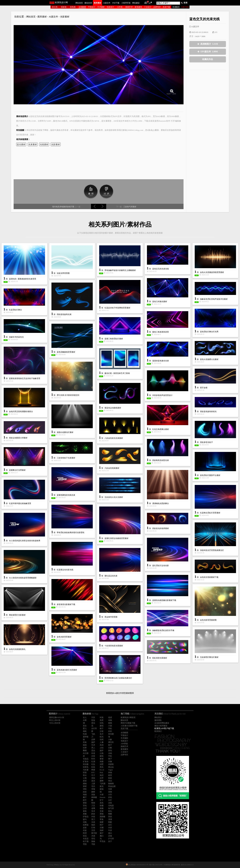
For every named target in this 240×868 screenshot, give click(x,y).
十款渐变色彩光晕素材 (114, 646)
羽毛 (93, 839)
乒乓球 (111, 839)
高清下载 (166, 7)
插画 (85, 745)
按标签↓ (64, 7)
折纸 (110, 797)
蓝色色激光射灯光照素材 (67, 670)
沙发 (102, 731)
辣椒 (93, 841)
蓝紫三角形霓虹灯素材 (114, 339)
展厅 (102, 833)
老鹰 (93, 808)
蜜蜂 (102, 781)
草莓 (93, 789)
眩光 (102, 737)
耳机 (110, 728)
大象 (110, 739)
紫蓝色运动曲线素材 (113, 408)
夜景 (110, 775)
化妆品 (86, 759)
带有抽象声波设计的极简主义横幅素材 (120, 270)
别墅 (102, 764)
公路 (102, 753)
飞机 (93, 734)
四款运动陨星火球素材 (18, 438)
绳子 (102, 825)
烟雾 (102, 822)
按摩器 (86, 825)
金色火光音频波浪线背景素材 (212, 272)
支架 (102, 811)
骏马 (85, 819)
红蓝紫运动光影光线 (65, 570)
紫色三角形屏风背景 (161, 332)
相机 (85, 731)
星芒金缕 (204, 388)
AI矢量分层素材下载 (129, 726)
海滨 (102, 775)
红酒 (93, 762)
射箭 (85, 781)
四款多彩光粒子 (206, 442)
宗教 (110, 748)
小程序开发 (126, 3)
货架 (93, 778)
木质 (110, 828)
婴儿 (85, 728)
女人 (85, 717)
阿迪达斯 (112, 786)
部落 (85, 773)
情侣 (110, 781)
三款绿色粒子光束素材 (66, 458)
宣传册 (111, 734)
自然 (102, 739)
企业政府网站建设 (162, 723)
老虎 (110, 717)
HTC (93, 773)
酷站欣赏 (88, 3)
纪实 (93, 764)
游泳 (93, 781)
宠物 (110, 792)
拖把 (93, 825)
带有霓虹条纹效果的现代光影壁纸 (71, 533)
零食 (102, 819)
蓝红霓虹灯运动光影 (161, 566)
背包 (85, 806)
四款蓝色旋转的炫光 (208, 412)
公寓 (85, 778)
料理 (85, 833)
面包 (110, 751)
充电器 (111, 806)
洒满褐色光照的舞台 (161, 503)
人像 (102, 742)
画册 (102, 762)
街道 (93, 753)
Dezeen (103, 797)
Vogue (111, 770)
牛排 (110, 830)
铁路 (110, 778)
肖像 (110, 762)
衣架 (85, 830)
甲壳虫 (103, 841)
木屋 (93, 836)
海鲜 (102, 830)
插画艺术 (129, 7)
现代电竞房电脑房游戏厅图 (63, 207)
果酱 (85, 814)
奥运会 (111, 767)
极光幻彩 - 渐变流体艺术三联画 (117, 373)
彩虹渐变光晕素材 (160, 658)
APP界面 (124, 744)
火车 (110, 795)
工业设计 (148, 7)
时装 (102, 717)
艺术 (93, 745)
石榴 (102, 828)
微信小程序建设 (161, 726)
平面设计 (92, 7)
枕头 (110, 811)
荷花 (85, 836)
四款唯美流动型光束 (161, 460)
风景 (102, 720)
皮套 (85, 828)
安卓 (93, 811)
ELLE (102, 770)
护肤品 (86, 817)
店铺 (110, 836)
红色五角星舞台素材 (161, 429)
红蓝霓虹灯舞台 (15, 310)
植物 (110, 723)
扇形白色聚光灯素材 (65, 432)
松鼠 (93, 767)
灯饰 (93, 828)
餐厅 (85, 797)
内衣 (110, 731)
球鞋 (85, 789)
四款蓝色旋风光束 (64, 314)
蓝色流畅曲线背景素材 (66, 352)
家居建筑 (138, 7)
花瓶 (85, 822)
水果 (85, 720)
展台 (110, 833)
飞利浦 (103, 784)
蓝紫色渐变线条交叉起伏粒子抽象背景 (25, 378)
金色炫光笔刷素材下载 (209, 577)
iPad (101, 773)
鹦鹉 (85, 751)
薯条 (85, 811)
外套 (93, 817)
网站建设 (136, 3)
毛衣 (93, 786)
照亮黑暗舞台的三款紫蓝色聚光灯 (118, 678)
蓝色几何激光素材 (160, 302)
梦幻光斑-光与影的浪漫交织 (68, 395)
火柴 (102, 795)
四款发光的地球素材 (161, 528)
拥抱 (85, 784)
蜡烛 (93, 803)
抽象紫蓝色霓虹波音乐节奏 (163, 630)
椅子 (102, 728)
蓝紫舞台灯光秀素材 (17, 470)
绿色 (102, 723)
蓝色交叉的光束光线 (161, 269)
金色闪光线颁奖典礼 (17, 649)
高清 (102, 745)
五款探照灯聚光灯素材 (209, 657)
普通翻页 (176, 7)
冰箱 (110, 753)
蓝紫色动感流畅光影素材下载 (164, 600)
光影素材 (65, 17)
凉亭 (102, 778)
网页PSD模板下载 (128, 723)
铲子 (102, 800)
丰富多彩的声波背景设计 (162, 395)
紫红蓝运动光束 (111, 576)
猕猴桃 (111, 784)
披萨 (93, 742)
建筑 (102, 726)
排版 (93, 795)
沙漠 (85, 808)
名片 (102, 734)
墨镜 (102, 814)
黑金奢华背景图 (111, 617)
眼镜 (102, 789)
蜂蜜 (93, 770)
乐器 (93, 822)
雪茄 (85, 844)
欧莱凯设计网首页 (128, 717)
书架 (93, 844)
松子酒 (86, 841)
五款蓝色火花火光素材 (114, 497)
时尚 (93, 759)
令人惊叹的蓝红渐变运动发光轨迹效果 (25, 541)
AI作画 (120, 7)
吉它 (110, 825)
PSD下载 (116, 3)
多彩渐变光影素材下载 (66, 604)
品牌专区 (157, 7)
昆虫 (93, 723)
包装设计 (110, 7)
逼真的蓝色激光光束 (161, 361)
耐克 (102, 786)
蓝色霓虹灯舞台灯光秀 (209, 332)
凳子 (110, 759)
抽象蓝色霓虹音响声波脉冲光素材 (214, 299)
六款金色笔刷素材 (112, 468)
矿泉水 (86, 762)
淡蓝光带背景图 (63, 273)
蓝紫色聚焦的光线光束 (66, 495)
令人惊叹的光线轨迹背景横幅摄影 (23, 578)
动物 (110, 720)
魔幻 (102, 836)
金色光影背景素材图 (208, 620)
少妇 (102, 748)
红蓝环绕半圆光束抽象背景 (20, 503)
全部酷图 (82, 7)
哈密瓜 (86, 767)
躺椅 (93, 792)
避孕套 (86, 737)
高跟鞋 (111, 764)
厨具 (102, 803)
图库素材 (97, 3)
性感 (85, 734)
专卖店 (86, 839)
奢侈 (102, 759)
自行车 (94, 728)
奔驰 (110, 773)
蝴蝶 (110, 814)
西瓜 (102, 767)
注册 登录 (185, 7)
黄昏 (85, 803)
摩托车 (111, 742)
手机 (110, 756)
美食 (85, 742)
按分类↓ (55, 7)
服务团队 (158, 720)
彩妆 (93, 720)
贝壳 (93, 830)
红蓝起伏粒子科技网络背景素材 (117, 308)
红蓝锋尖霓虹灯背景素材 (210, 513)
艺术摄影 (101, 7)
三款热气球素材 (130, 207)
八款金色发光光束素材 (114, 438)
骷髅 (102, 806)
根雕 (102, 808)
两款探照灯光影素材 (17, 615)
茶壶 (110, 817)
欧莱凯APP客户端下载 (164, 728)
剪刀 (93, 819)
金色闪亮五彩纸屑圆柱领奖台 (21, 412)
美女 (85, 726)
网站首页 (79, 3)
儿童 (93, 784)
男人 (93, 748)
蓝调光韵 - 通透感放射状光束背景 (23, 279)
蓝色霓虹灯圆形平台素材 (210, 475)
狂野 (85, 748)
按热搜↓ (73, 7)
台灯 (110, 800)
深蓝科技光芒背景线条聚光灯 (212, 550)
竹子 (93, 775)
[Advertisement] (208, 94)
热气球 (111, 808)
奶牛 (85, 800)
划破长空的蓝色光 (16, 337)
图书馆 (94, 833)
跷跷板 (103, 817)
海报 (85, 795)
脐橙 (85, 786)
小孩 (110, 726)
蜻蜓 (110, 822)
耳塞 (110, 789)
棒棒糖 (94, 797)
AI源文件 (107, 3)
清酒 (110, 819)
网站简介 (158, 717)
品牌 (93, 739)
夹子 (110, 841)
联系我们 (158, 731)
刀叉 (93, 806)
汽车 (93, 717)
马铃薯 (86, 770)
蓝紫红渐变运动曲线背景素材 (116, 538)
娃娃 (85, 792)
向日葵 (86, 753)
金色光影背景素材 (64, 637)
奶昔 (93, 814)
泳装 (110, 803)
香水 (85, 775)
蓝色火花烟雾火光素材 (209, 359)
